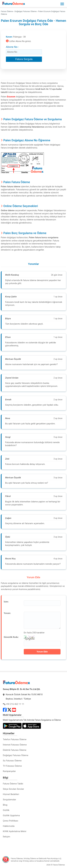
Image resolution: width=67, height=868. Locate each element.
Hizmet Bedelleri (11, 794)
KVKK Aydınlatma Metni (15, 831)
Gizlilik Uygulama (11, 815)
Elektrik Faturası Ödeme (15, 750)
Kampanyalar (9, 771)
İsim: (6, 602)
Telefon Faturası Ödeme (15, 739)
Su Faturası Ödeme (12, 761)
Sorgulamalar (10, 800)
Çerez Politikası (11, 821)
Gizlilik (6, 810)
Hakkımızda (9, 826)
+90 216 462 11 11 (15, 704)
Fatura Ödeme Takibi (13, 784)
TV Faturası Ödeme (12, 766)
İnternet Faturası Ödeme (15, 745)
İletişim (6, 837)
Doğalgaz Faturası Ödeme (16, 755)
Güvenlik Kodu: (11, 637)
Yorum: (7, 613)
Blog (5, 805)
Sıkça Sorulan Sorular (13, 789)
